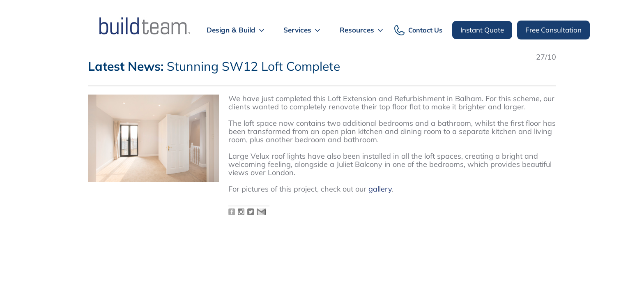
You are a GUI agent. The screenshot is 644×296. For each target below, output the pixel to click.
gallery (380, 189)
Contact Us (425, 30)
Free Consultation (553, 30)
